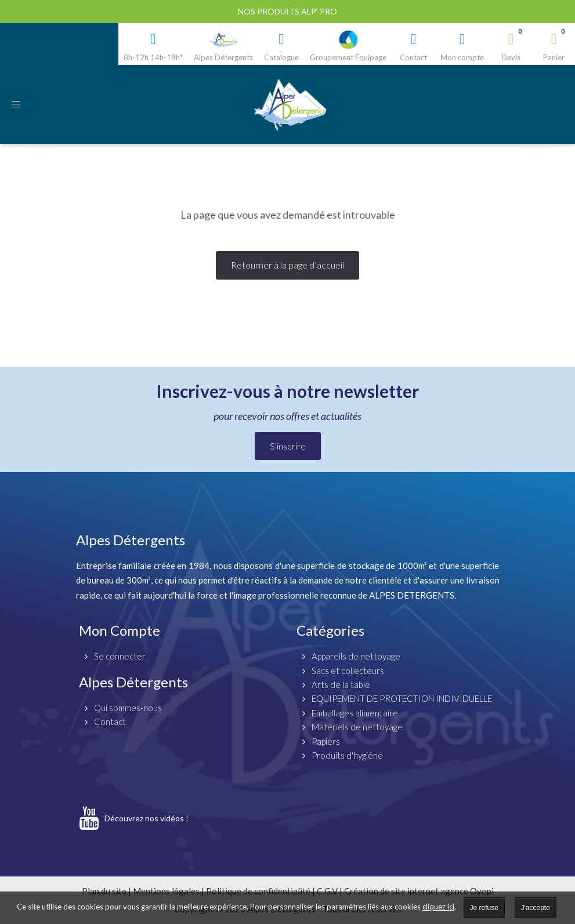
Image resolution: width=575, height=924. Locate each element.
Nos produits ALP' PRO (287, 11)
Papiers (326, 741)
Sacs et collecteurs (348, 671)
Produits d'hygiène (347, 755)
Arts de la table (341, 684)
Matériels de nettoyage (357, 727)
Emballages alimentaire (355, 713)
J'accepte (536, 908)
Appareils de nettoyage (356, 656)
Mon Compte (120, 630)
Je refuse (484, 908)
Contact (110, 722)
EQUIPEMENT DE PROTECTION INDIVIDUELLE (402, 698)
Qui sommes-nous (128, 708)
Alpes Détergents (133, 682)
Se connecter (120, 656)
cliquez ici (438, 907)
